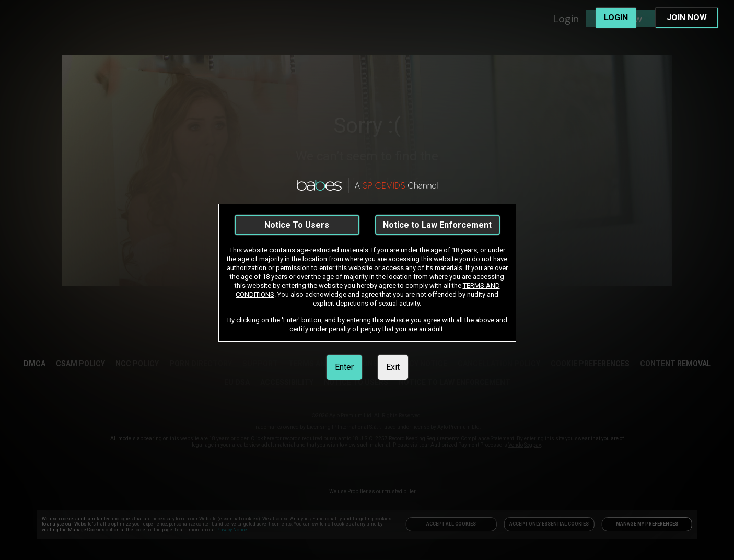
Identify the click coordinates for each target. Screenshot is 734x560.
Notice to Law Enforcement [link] (437, 225)
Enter (344, 367)
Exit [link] (393, 367)
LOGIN (616, 17)
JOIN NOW (687, 17)
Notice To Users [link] (297, 225)
